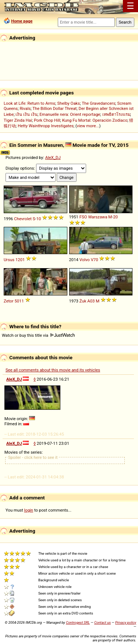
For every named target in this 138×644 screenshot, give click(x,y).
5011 (19, 301)
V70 (95, 260)
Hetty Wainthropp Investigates (46, 126)
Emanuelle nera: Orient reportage (70, 114)
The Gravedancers (98, 103)
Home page (22, 21)
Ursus (9, 260)
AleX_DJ (53, 157)
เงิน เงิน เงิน (26, 114)
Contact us (102, 622)
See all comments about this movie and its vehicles (53, 370)
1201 (20, 260)
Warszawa (98, 217)
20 (115, 217)
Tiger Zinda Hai (18, 120)
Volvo (85, 260)
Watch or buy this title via (38, 335)
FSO (83, 217)
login (29, 510)
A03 (91, 301)
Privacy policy (126, 622)
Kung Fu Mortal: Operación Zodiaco (95, 120)
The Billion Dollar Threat (54, 108)
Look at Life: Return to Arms (29, 103)
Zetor (9, 301)
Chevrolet (23, 219)
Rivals (25, 108)
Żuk (83, 301)
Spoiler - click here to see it (33, 457)
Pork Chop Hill (47, 120)
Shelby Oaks (68, 103)
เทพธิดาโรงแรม (116, 114)
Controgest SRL (78, 622)
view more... (88, 126)
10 (39, 219)
